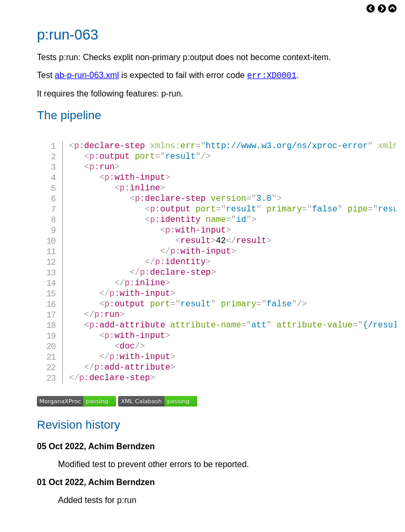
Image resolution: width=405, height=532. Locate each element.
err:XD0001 (272, 76)
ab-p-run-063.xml (87, 77)
